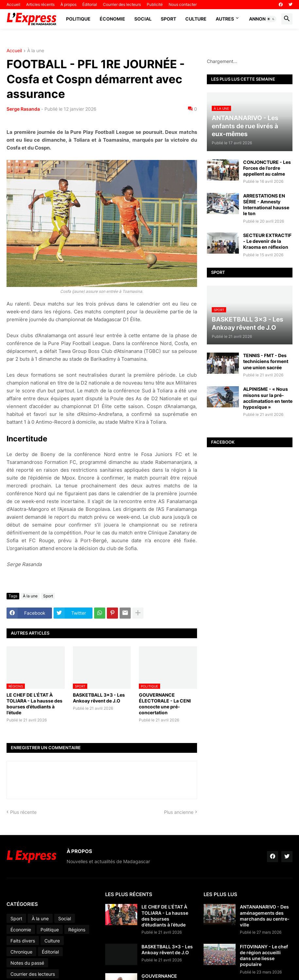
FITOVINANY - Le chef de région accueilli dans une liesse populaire (264, 956)
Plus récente (23, 812)
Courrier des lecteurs (122, 4)
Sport (168, 19)
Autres (225, 19)
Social (143, 19)
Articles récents (40, 4)
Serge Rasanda (23, 109)
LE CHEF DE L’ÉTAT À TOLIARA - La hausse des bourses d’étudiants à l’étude (34, 704)
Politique (78, 19)
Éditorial (90, 4)
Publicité (155, 4)
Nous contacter (183, 4)
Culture (196, 19)
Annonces (262, 19)
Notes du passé (27, 963)
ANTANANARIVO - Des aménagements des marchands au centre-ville (265, 916)
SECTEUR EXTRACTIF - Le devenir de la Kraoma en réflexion (267, 241)
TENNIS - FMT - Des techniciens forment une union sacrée (266, 361)
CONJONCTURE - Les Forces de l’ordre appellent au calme (267, 168)
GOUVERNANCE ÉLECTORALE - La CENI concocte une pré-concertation (165, 704)
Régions (77, 930)
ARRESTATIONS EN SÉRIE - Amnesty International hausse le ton (266, 205)
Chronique (21, 952)
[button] (271, 19)
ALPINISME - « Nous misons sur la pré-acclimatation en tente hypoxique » (268, 398)
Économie (112, 19)
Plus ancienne (179, 812)
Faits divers (23, 941)
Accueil (13, 4)
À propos (68, 4)
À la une (36, 51)
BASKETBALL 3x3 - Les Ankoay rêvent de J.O (99, 698)
